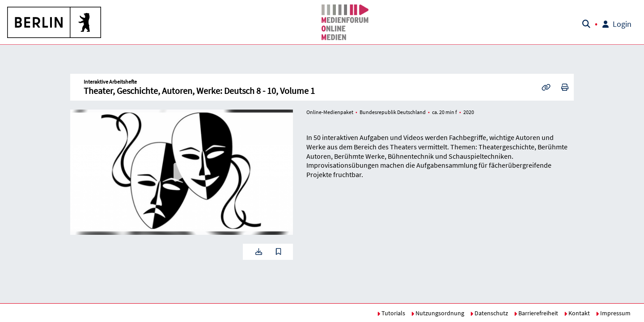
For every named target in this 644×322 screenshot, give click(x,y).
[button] (55, 22)
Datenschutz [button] (489, 313)
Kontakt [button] (577, 313)
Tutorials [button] (391, 313)
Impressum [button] (613, 313)
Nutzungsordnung (438, 313)
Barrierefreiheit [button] (536, 313)
